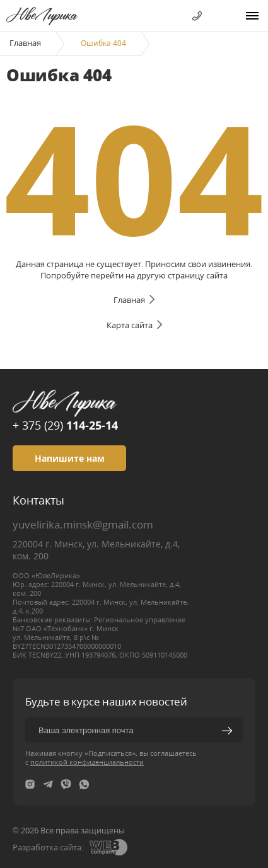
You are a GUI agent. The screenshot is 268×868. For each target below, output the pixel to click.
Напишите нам (70, 458)
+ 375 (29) (65, 425)
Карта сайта (130, 325)
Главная (25, 43)
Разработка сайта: (48, 847)
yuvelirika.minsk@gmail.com (83, 524)
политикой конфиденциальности (87, 762)
